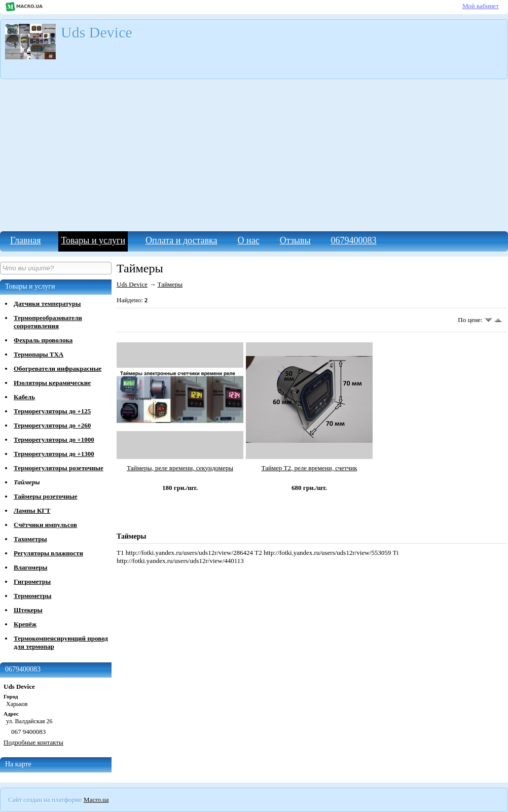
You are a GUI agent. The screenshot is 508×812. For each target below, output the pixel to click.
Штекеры (28, 610)
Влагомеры (30, 567)
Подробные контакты (33, 742)
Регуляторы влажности (48, 553)
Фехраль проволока (43, 340)
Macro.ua (96, 800)
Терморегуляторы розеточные (59, 468)
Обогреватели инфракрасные (58, 368)
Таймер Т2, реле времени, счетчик (310, 468)
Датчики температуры (47, 304)
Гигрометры (32, 581)
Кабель (24, 397)
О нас (249, 240)
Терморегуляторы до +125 (52, 411)
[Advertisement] (254, 155)
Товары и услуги (93, 240)
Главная (25, 240)
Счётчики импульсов (45, 525)
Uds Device (132, 284)
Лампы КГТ (32, 510)
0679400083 (354, 240)
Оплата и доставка (181, 240)
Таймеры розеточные (45, 496)
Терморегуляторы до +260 (52, 425)
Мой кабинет (481, 6)
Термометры (32, 596)
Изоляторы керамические (52, 383)
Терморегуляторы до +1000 (54, 439)
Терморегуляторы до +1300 (54, 454)
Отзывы (295, 240)
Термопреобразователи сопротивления (48, 322)
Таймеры (27, 482)
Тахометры (30, 539)
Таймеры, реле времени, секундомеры (180, 468)
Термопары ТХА (39, 354)
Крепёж (25, 624)
